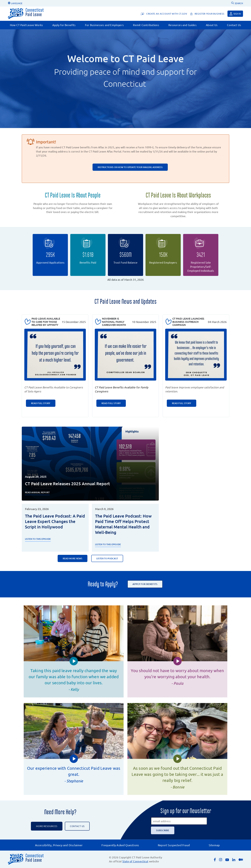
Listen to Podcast (107, 558)
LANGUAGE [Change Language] (15, 3)
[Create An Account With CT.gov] (164, 14)
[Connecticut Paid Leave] (26, 14)
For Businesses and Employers (104, 25)
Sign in (235, 14)
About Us (212, 25)
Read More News (73, 558)
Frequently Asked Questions (120, 845)
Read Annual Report (37, 492)
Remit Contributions (146, 25)
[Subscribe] (163, 830)
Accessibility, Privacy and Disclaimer (59, 845)
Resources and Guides (182, 25)
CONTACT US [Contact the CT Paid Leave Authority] (77, 826)
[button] (74, 661)
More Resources (47, 826)
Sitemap (214, 845)
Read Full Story (41, 403)
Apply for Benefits (64, 25)
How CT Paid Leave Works (26, 25)
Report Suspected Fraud (174, 845)
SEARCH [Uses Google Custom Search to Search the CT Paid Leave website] (237, 3)
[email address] (179, 821)
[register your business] (207, 14)
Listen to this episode (108, 544)
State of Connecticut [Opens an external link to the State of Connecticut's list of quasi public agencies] (135, 861)
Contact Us (234, 25)
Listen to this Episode (38, 539)
